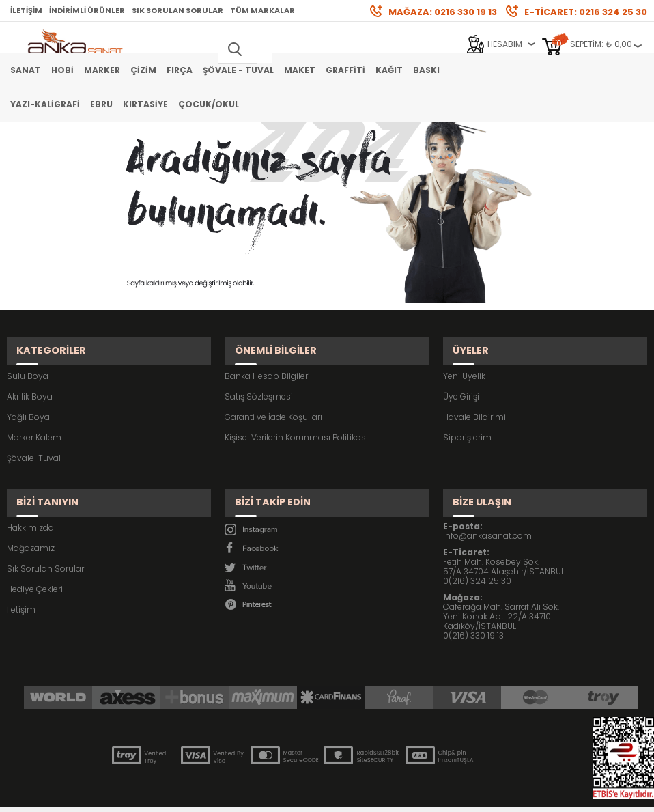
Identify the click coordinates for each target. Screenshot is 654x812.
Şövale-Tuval (34, 445)
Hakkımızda (30, 502)
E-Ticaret (286, 795)
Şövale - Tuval (238, 70)
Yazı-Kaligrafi (45, 104)
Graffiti (345, 70)
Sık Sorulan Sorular (177, 10)
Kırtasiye (145, 104)
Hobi (62, 70)
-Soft (251, 795)
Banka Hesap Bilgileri (267, 363)
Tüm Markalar (262, 10)
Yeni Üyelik (464, 363)
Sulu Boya (28, 363)
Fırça (180, 70)
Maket (300, 70)
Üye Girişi (461, 383)
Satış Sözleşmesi (259, 383)
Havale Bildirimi (474, 404)
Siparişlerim (467, 424)
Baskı (426, 70)
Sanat (26, 70)
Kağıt (389, 70)
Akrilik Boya (30, 383)
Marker (102, 70)
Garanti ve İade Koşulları (273, 404)
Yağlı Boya (28, 404)
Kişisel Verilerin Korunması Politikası (296, 424)
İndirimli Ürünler (87, 10)
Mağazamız (31, 522)
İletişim (26, 10)
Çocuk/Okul (209, 104)
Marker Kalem (34, 424)
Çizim (143, 70)
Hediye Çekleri (35, 563)
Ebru (101, 104)
